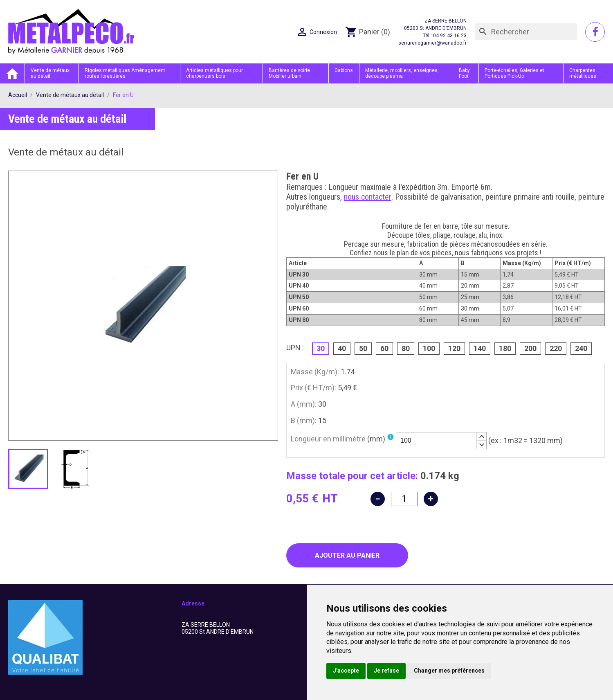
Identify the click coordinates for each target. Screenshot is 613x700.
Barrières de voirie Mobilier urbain (289, 73)
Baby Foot (464, 73)
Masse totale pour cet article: (352, 476)
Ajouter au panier (347, 555)
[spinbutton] (441, 440)
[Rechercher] (526, 32)
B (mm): (304, 420)
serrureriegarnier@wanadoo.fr (432, 43)
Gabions (344, 70)
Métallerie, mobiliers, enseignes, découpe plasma (402, 73)
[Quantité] (404, 499)
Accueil (12, 73)
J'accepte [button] (346, 671)
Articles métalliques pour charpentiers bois (214, 73)
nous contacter (368, 197)
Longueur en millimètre (338, 439)
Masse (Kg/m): (315, 372)
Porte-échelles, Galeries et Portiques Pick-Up (514, 73)
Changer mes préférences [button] (449, 671)
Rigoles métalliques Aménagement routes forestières (125, 73)
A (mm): (304, 404)
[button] (481, 437)
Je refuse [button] (386, 671)
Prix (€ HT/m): (313, 388)
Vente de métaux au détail (50, 73)
